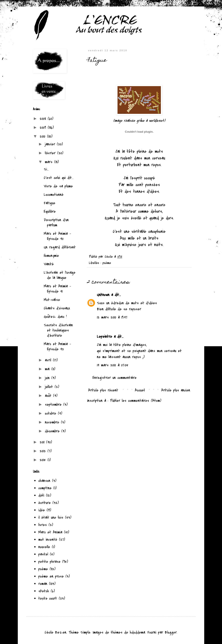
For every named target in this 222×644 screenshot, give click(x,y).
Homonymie (51, 256)
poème (107, 262)
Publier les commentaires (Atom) (136, 400)
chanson (44, 481)
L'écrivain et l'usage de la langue (60, 275)
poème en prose (51, 576)
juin (48, 378)
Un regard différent (60, 247)
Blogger (171, 632)
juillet (50, 387)
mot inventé (48, 540)
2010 (43, 136)
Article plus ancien (176, 389)
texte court (48, 598)
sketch (44, 591)
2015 (44, 460)
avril (49, 360)
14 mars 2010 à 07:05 (113, 364)
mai (48, 369)
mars (50, 162)
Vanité (49, 264)
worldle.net (157, 121)
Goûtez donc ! (55, 317)
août (49, 396)
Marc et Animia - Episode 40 (57, 236)
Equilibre (50, 212)
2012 (44, 451)
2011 (43, 442)
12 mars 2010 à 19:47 (112, 316)
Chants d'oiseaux (57, 308)
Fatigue (50, 203)
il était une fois (51, 518)
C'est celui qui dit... (59, 178)
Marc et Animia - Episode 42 (57, 347)
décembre (53, 431)
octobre (51, 413)
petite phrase (49, 562)
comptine (45, 488)
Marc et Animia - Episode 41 (57, 289)
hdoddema (137, 632)
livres (43, 525)
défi (41, 495)
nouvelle (44, 547)
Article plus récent (103, 389)
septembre (54, 405)
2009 (44, 128)
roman (43, 584)
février (51, 153)
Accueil (140, 389)
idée (42, 510)
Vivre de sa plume (58, 186)
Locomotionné (54, 195)
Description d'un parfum (56, 223)
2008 (44, 119)
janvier (51, 144)
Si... (46, 169)
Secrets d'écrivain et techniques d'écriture (58, 330)
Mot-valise (52, 300)
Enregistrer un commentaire (115, 377)
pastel (43, 554)
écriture (45, 503)
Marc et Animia (50, 532)
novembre (53, 422)
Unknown (103, 294)
